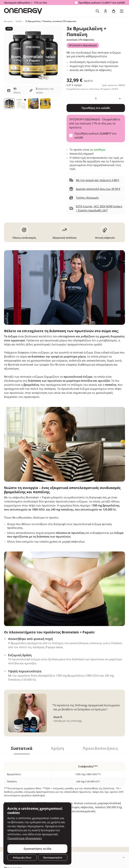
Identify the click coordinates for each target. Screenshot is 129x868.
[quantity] (96, 99)
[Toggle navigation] (122, 11)
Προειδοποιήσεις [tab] (100, 748)
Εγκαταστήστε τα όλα (37, 849)
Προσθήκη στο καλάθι (96, 108)
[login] (105, 11)
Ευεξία (19, 21)
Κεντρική (8, 21)
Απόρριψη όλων (22, 858)
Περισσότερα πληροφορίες (25, 838)
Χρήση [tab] (58, 748)
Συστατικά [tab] (22, 748)
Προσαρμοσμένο (53, 858)
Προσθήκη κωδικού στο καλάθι (102, 3)
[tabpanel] (64, 796)
